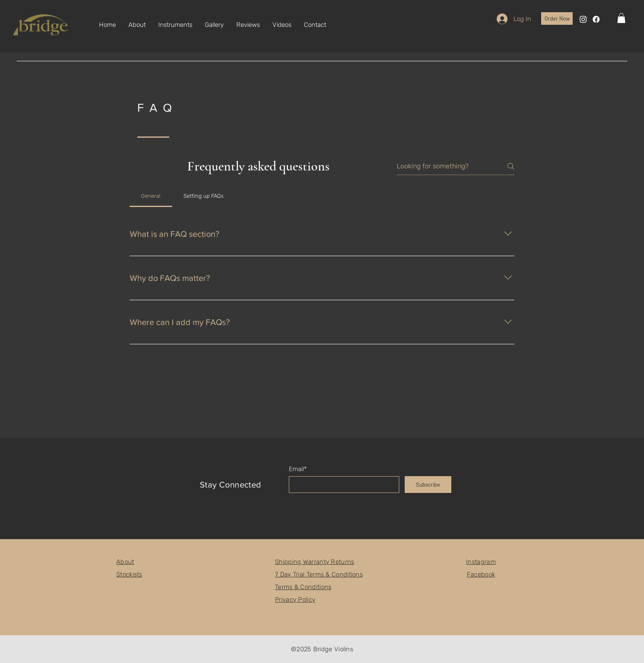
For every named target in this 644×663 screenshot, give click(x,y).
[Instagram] (583, 19)
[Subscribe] (428, 485)
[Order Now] (557, 18)
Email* (298, 469)
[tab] (151, 196)
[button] (621, 18)
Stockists (129, 574)
